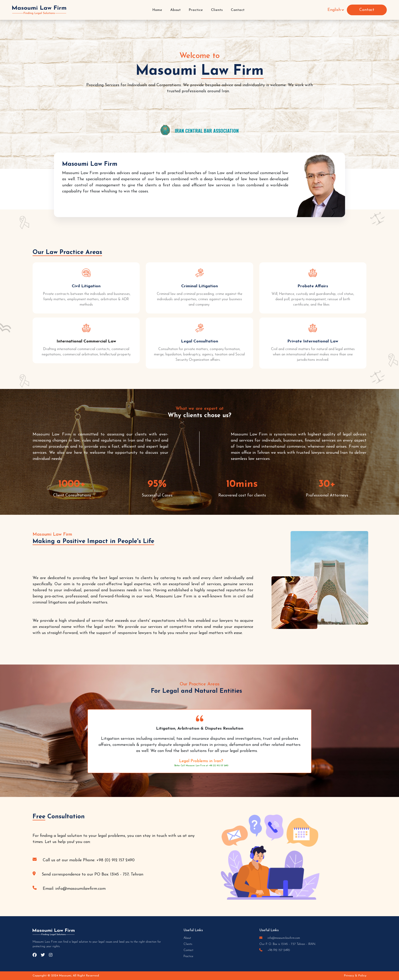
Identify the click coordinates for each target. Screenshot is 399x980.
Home (157, 10)
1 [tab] (192, 777)
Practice (196, 10)
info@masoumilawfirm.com (280, 938)
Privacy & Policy (355, 976)
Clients (217, 10)
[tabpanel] (199, 741)
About (175, 10)
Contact (238, 10)
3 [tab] (207, 777)
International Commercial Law (86, 341)
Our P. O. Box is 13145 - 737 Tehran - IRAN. (288, 944)
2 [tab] (199, 777)
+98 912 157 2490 (275, 950)
